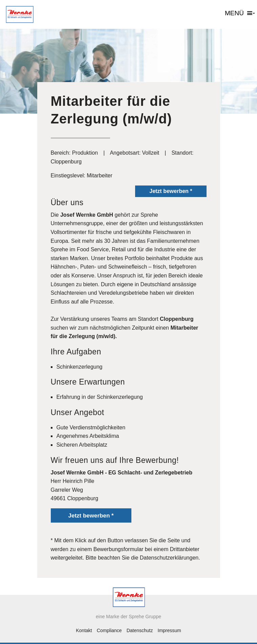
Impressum (169, 630)
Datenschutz (140, 630)
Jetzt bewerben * (171, 191)
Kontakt (84, 630)
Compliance (109, 630)
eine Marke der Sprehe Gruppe (128, 617)
